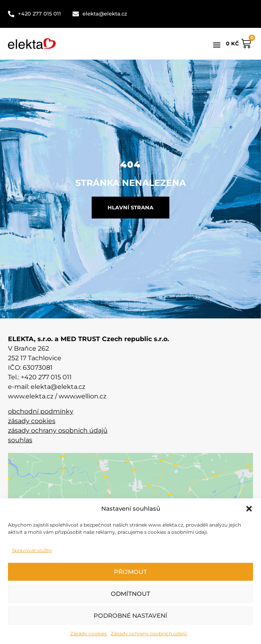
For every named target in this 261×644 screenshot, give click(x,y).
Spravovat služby (32, 550)
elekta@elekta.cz (58, 387)
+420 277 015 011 (46, 377)
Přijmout (130, 572)
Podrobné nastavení (130, 616)
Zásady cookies (88, 633)
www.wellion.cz (82, 396)
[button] (249, 509)
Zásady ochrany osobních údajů (149, 633)
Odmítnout (130, 594)
